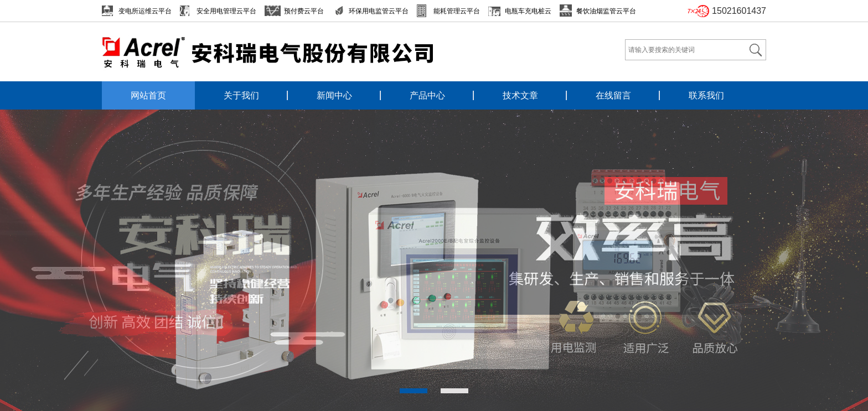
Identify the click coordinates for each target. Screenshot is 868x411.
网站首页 (148, 95)
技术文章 (520, 95)
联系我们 (706, 95)
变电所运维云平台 (145, 11)
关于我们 (241, 95)
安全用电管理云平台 (226, 11)
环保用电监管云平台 (379, 11)
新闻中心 (334, 95)
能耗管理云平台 (457, 11)
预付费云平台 (304, 11)
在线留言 (613, 95)
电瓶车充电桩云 (528, 11)
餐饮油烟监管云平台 (606, 11)
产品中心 (427, 95)
